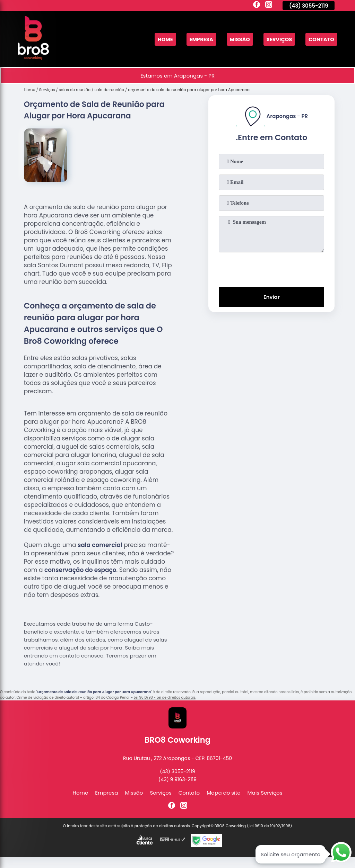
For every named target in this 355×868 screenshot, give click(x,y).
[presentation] (271, 268)
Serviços (279, 39)
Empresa (200, 39)
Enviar (272, 297)
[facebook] (257, 6)
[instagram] (269, 6)
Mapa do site (223, 793)
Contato (321, 39)
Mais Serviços (265, 793)
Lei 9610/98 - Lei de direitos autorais (165, 697)
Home (163, 39)
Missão (239, 39)
